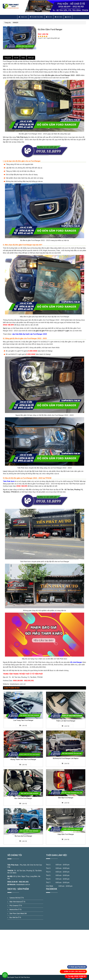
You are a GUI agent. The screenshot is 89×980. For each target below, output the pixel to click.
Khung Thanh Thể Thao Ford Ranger (23, 753)
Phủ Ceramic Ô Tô (16, 906)
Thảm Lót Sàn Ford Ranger (66, 715)
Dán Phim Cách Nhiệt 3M (18, 914)
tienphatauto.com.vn (23, 884)
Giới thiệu (59, 17)
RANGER (16, 23)
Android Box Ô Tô (15, 910)
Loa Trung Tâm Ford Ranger (23, 714)
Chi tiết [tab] (16, 58)
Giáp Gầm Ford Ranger (66, 830)
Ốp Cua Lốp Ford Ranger (23, 830)
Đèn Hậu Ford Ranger (66, 792)
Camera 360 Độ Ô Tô (17, 898)
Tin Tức (49, 17)
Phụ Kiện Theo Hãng (36, 17)
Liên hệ (68, 17)
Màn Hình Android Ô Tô (17, 902)
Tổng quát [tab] (8, 58)
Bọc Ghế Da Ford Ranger (23, 792)
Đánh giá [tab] (31, 58)
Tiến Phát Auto (13, 865)
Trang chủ (23, 17)
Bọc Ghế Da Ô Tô (15, 917)
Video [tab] (23, 58)
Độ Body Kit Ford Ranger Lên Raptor (66, 753)
